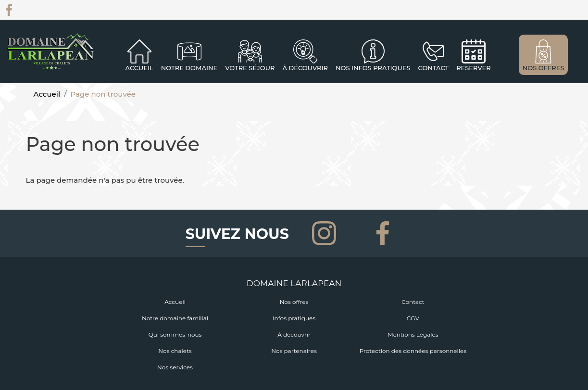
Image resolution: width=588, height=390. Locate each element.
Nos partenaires (294, 351)
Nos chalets (175, 351)
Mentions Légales (413, 334)
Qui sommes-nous (175, 334)
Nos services (175, 367)
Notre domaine (189, 68)
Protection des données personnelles (413, 351)
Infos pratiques (294, 318)
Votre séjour (250, 68)
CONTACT (434, 68)
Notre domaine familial (175, 318)
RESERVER (474, 68)
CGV (413, 318)
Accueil (139, 68)
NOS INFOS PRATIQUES (373, 68)
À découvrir (305, 68)
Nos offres (294, 302)
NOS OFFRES (544, 68)
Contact (413, 302)
